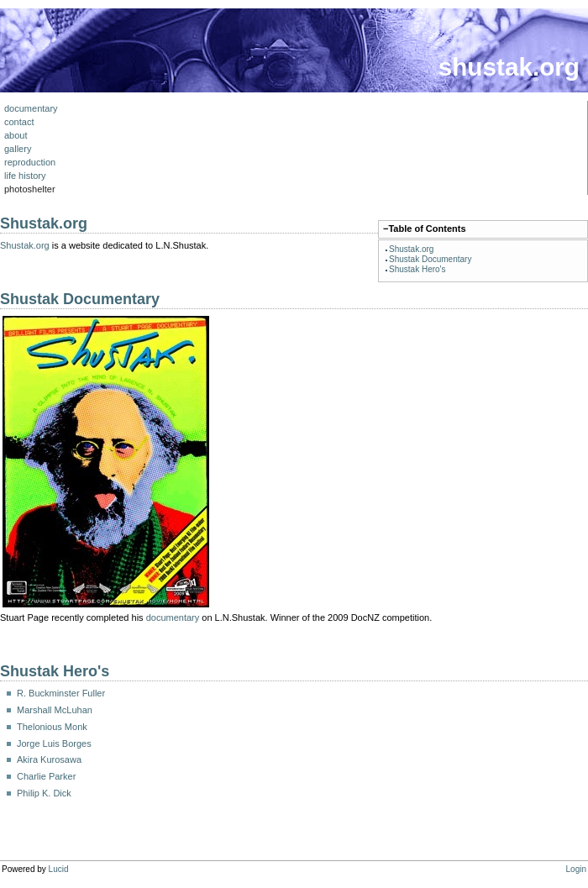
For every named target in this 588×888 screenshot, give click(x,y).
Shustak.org (411, 249)
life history (25, 176)
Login (576, 869)
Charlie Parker (46, 776)
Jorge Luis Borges (54, 744)
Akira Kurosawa (49, 759)
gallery (18, 149)
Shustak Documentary (430, 259)
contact (19, 122)
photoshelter (30, 189)
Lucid (59, 869)
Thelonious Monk (52, 727)
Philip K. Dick (44, 793)
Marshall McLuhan (55, 710)
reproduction (30, 162)
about (16, 135)
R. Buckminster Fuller (61, 693)
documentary (31, 108)
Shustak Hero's (417, 269)
